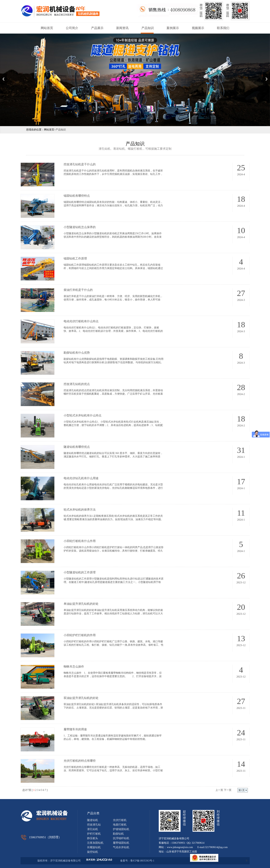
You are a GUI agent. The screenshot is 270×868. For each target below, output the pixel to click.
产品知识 (148, 28)
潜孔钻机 (93, 829)
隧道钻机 (93, 820)
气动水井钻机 (121, 847)
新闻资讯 (122, 28)
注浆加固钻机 (95, 843)
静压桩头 (93, 838)
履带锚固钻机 (121, 843)
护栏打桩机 (94, 834)
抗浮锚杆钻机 (121, 838)
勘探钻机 (118, 834)
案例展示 (173, 28)
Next (267, 79)
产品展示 (97, 28)
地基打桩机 (120, 825)
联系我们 (223, 28)
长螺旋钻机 (94, 847)
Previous (3, 79)
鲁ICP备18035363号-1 (143, 861)
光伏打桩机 (120, 820)
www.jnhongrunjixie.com (180, 847)
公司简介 (72, 28)
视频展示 (198, 28)
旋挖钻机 (93, 852)
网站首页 (47, 28)
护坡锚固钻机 (121, 829)
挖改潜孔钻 (94, 825)
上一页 (219, 790)
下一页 (228, 790)
